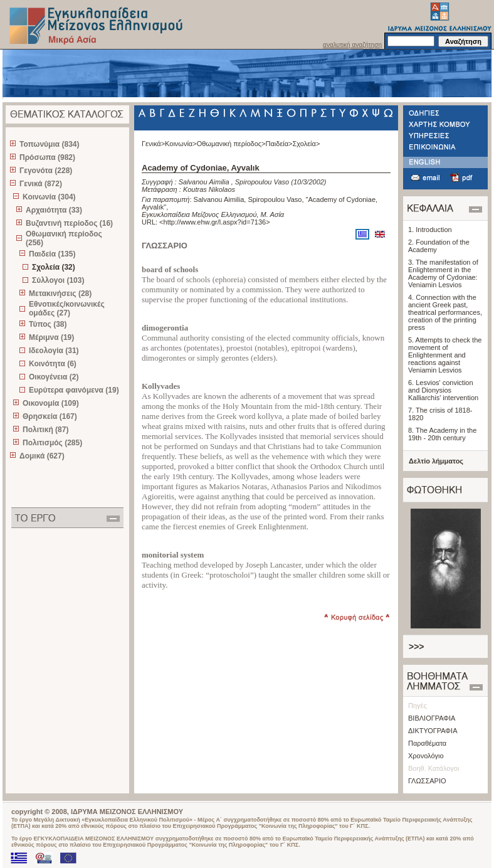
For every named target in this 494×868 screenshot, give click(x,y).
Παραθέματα (427, 743)
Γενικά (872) (41, 184)
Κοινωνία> (181, 144)
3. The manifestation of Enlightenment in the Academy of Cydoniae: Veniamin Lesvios (443, 273)
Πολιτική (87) (45, 430)
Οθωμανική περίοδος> (231, 144)
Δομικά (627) (42, 456)
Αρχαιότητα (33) (54, 210)
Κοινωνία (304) (49, 197)
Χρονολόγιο (426, 756)
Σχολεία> (307, 144)
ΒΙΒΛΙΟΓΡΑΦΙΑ (432, 718)
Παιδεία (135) (52, 254)
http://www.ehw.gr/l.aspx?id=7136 (215, 222)
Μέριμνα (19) (51, 337)
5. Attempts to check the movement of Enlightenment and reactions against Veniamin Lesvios (445, 355)
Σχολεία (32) (54, 267)
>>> (417, 647)
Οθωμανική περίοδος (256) (64, 238)
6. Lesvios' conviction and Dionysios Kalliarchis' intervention (443, 390)
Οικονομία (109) (51, 403)
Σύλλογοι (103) (58, 280)
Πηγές (418, 706)
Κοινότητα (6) (53, 364)
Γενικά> (153, 144)
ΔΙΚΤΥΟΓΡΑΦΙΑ (433, 731)
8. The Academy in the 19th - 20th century (442, 434)
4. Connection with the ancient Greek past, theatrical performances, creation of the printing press (445, 312)
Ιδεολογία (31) (54, 351)
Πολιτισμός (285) (52, 443)
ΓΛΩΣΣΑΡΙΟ (427, 781)
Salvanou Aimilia (204, 182)
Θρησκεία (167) (50, 416)
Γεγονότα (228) (46, 171)
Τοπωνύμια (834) (49, 144)
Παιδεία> (279, 144)
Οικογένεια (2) (54, 377)
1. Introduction (430, 230)
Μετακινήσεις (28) (60, 294)
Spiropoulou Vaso (262, 182)
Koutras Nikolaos (209, 189)
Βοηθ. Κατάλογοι (434, 768)
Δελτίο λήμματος (436, 461)
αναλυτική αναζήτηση (352, 45)
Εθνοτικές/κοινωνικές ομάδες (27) (67, 309)
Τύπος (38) (48, 324)
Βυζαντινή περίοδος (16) (69, 223)
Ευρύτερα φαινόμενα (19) (74, 390)
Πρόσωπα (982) (47, 157)
